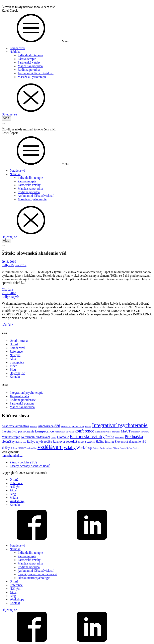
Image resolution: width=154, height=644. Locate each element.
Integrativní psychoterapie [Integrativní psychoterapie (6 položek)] (120, 425)
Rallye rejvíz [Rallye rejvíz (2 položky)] (35, 442)
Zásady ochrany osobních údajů (30, 466)
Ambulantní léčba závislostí (36, 73)
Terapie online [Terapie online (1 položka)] (31, 448)
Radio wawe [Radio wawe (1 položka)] (21, 442)
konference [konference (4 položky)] (84, 431)
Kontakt (15, 377)
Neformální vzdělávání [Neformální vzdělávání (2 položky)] (35, 437)
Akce (13, 359)
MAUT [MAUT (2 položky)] (126, 431)
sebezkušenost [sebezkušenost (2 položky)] (75, 442)
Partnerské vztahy (29, 62)
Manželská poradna (30, 66)
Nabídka (15, 52)
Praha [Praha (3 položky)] (110, 437)
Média (14, 497)
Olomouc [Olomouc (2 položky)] (63, 437)
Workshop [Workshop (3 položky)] (84, 448)
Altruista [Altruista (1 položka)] (33, 426)
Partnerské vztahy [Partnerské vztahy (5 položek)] (87, 436)
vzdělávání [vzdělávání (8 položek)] (50, 447)
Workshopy (17, 501)
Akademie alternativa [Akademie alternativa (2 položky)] (15, 426)
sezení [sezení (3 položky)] (90, 441)
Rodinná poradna (29, 70)
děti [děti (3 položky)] (57, 426)
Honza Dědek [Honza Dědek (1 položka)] (78, 426)
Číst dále (7, 290)
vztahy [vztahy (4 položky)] (70, 447)
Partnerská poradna (22, 403)
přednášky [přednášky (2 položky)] (8, 442)
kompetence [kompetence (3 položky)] (44, 431)
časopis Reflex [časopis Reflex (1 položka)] (126, 448)
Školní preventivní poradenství (37, 574)
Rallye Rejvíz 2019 (14, 265)
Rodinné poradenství (23, 400)
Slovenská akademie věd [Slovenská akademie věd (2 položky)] (130, 442)
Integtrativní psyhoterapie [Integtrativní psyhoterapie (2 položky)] (18, 431)
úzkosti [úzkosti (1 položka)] (96, 448)
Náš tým (15, 355)
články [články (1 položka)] (136, 448)
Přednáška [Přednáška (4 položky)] (134, 437)
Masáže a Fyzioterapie (32, 77)
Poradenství (17, 48)
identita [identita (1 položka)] (88, 426)
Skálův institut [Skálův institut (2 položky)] (105, 442)
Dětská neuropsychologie (34, 578)
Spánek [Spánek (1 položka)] (14, 448)
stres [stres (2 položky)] (21, 448)
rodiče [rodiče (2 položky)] (48, 442)
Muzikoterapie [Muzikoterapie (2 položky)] (11, 437)
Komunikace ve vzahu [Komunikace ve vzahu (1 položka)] (64, 432)
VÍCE (6, 118)
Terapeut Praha (19, 396)
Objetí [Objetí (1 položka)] (54, 437)
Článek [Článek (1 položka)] (116, 448)
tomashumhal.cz (12, 456)
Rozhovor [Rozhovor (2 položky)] (59, 442)
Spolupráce (17, 362)
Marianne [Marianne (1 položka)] (116, 432)
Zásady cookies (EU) (23, 462)
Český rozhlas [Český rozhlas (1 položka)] (106, 448)
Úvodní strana (19, 341)
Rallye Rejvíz (10, 297)
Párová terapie (27, 59)
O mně (14, 344)
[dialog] (77, 509)
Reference (16, 351)
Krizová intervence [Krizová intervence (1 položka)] (103, 432)
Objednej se (9, 114)
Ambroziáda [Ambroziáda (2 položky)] (46, 426)
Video (13, 366)
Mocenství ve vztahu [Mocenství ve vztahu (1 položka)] (140, 432)
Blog (13, 369)
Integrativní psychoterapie (26, 393)
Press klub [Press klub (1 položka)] (120, 437)
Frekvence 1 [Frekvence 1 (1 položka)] (66, 426)
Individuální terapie (30, 55)
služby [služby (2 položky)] (6, 448)
